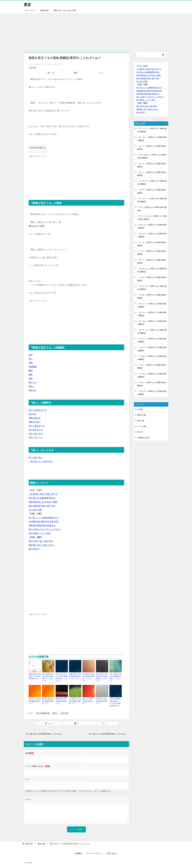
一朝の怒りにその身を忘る (41, 461)
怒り (37, 541)
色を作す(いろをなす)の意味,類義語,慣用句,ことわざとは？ (61, 677)
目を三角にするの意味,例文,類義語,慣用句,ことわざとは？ (102, 677)
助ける (32, 529)
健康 (46, 498)
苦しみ (41, 545)
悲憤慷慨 (33, 367)
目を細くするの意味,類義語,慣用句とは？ (35, 701)
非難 (35, 533)
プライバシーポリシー (94, 853)
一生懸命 (44, 518)
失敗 (52, 522)
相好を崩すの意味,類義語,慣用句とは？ (61, 701)
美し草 (140, 432)
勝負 (40, 525)
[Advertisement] (96, 31)
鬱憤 (31, 371)
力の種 (140, 409)
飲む (45, 506)
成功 (45, 525)
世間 (35, 502)
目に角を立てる (36, 430)
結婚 (42, 498)
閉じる (42, 148)
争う (31, 518)
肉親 (55, 502)
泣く (53, 545)
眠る (31, 506)
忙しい (36, 518)
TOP (29, 843)
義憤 (31, 375)
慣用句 (55, 713)
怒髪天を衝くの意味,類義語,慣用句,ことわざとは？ (75, 676)
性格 (31, 502)
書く (49, 494)
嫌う (35, 545)
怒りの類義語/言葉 (43, 713)
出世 (56, 522)
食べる (41, 502)
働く (49, 506)
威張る (51, 518)
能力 (40, 506)
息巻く (32, 386)
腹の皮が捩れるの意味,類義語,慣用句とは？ (48, 701)
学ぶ (31, 510)
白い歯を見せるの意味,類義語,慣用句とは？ (75, 701)
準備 (31, 525)
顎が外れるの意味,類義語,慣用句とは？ (102, 701)
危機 (33, 522)
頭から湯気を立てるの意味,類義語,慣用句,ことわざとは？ (48, 677)
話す (54, 506)
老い (38, 494)
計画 (38, 522)
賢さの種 (33, 68)
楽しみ (47, 545)
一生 (31, 494)
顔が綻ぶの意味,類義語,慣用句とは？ (88, 701)
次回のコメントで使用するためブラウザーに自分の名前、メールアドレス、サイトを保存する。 (69, 791)
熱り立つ (33, 382)
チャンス (51, 529)
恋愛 (40, 510)
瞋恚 (31, 378)
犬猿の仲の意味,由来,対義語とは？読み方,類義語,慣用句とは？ (115, 702)
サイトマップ (30, 10)
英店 (27, 4)
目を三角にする (36, 434)
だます (43, 529)
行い (57, 518)
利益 (49, 533)
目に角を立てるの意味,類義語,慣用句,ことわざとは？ (89, 677)
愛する (32, 541)
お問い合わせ (112, 853)
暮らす (36, 498)
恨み (46, 541)
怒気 (31, 355)
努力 (31, 533)
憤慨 (31, 363)
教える (44, 494)
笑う (38, 549)
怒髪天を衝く (35, 422)
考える (55, 494)
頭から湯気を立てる (38, 410)
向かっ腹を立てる (37, 426)
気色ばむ (33, 390)
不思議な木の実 (143, 438)
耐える (53, 525)
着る (31, 498)
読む (35, 510)
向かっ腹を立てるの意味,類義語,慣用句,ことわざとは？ (116, 677)
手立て (58, 529)
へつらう (42, 533)
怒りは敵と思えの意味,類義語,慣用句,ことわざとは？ (44, 734)
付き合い (48, 502)
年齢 (35, 506)
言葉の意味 (44, 10)
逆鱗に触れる (35, 418)
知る (54, 498)
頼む (37, 529)
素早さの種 (142, 415)
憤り (31, 359)
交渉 (47, 522)
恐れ (51, 541)
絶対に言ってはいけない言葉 (65, 10)
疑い (42, 541)
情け (31, 549)
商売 (35, 525)
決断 (43, 522)
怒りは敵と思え (36, 457)
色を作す (33, 414)
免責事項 (79, 853)
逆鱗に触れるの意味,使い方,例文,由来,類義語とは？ (35, 676)
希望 (31, 545)
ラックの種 (142, 426)
